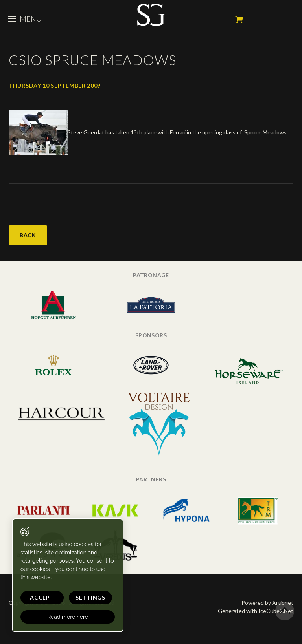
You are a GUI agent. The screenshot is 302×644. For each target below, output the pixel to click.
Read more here (68, 617)
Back (28, 235)
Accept (42, 597)
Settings (90, 597)
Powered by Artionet (267, 603)
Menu (25, 19)
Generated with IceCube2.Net (256, 611)
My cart (239, 20)
